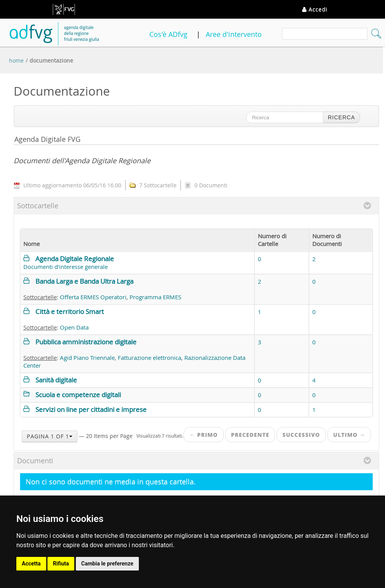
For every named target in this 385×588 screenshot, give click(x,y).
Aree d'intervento (234, 34)
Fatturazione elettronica (150, 358)
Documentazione (51, 60)
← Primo (204, 435)
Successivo (301, 435)
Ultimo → (349, 435)
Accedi (315, 9)
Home (16, 60)
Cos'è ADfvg (168, 34)
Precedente (250, 435)
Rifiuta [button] (61, 564)
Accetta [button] (31, 564)
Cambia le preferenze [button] (107, 564)
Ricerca (341, 117)
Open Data (74, 327)
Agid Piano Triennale (87, 358)
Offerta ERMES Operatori (93, 297)
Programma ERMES (155, 297)
